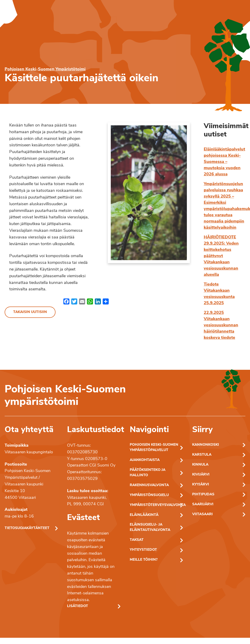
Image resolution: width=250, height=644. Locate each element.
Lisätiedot (78, 606)
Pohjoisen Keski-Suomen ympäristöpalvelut (154, 448)
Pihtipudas (203, 495)
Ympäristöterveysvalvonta (156, 505)
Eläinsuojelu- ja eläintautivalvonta (150, 527)
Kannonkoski (206, 445)
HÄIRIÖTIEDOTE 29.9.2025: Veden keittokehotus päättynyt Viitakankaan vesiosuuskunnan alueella (221, 256)
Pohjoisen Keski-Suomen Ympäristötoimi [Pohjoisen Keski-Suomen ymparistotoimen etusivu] (45, 69)
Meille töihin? (144, 560)
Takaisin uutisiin (30, 312)
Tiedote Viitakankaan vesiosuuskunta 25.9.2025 (219, 294)
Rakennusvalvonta (149, 485)
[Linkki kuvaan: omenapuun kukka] (149, 193)
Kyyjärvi (201, 485)
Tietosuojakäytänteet (27, 528)
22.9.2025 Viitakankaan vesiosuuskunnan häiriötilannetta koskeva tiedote (221, 325)
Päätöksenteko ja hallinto (148, 473)
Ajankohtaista (145, 460)
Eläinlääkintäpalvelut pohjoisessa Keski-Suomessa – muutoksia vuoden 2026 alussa (224, 162)
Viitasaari (202, 514)
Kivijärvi (201, 475)
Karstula (202, 455)
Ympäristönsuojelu (149, 495)
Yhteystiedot (143, 550)
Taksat (137, 540)
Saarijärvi (203, 504)
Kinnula (200, 465)
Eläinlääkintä (144, 515)
